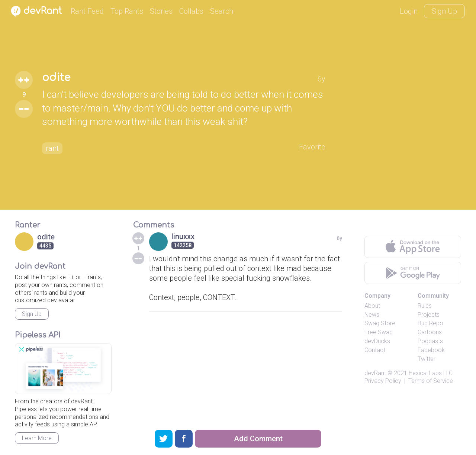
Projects (429, 315)
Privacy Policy (383, 381)
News (372, 315)
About (372, 306)
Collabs (191, 11)
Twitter (427, 359)
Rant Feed (87, 11)
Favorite (312, 147)
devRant (375, 373)
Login (409, 11)
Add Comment (258, 439)
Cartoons (430, 332)
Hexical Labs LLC (431, 373)
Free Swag (379, 332)
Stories (161, 11)
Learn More (37, 438)
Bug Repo (430, 323)
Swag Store (380, 323)
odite (56, 78)
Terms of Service (431, 381)
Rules (425, 306)
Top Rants (127, 11)
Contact (375, 350)
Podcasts (430, 341)
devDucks (377, 341)
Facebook (431, 350)
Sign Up (444, 11)
